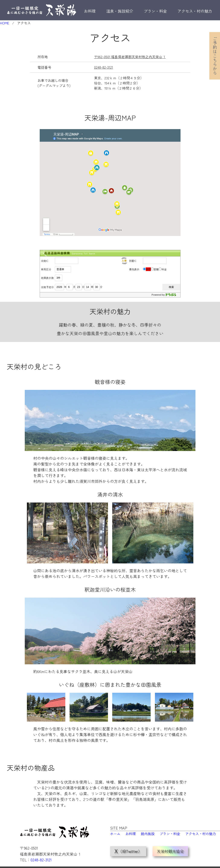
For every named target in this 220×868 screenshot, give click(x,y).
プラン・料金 (155, 11)
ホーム (115, 833)
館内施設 (148, 833)
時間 (148, 269)
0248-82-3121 (104, 67)
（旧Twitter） (128, 847)
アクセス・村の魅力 (195, 11)
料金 (164, 269)
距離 (156, 269)
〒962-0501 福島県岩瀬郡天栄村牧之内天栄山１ (130, 57)
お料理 (90, 11)
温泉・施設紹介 (120, 11)
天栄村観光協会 (170, 847)
